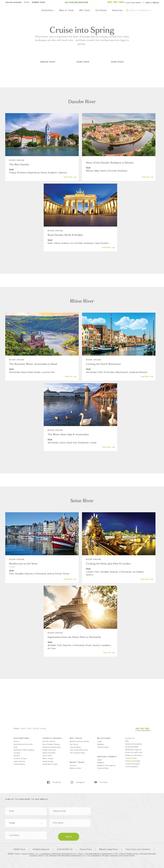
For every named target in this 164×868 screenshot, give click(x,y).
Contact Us (130, 738)
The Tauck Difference (79, 750)
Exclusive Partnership (51, 747)
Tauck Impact (75, 747)
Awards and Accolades (79, 742)
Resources (117, 11)
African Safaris (49, 742)
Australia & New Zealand (24, 750)
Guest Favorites (49, 753)
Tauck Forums (131, 758)
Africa (16, 742)
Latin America (19, 762)
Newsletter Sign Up (133, 750)
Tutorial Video (103, 747)
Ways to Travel (66, 11)
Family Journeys (49, 750)
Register (101, 744)
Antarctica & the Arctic (23, 744)
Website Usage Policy (109, 850)
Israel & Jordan (20, 759)
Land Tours (47, 756)
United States (19, 764)
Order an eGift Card (134, 753)
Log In (148, 3)
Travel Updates (132, 767)
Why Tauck (84, 11)
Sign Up (156, 3)
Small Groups (48, 762)
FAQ (127, 741)
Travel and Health (133, 761)
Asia (15, 747)
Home (16, 729)
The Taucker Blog (77, 753)
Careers (73, 766)
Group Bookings (132, 747)
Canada (17, 753)
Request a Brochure (134, 756)
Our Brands (101, 11)
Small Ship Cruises (50, 764)
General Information (134, 744)
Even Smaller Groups (51, 744)
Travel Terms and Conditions (138, 850)
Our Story (74, 744)
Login (99, 742)
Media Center (75, 768)
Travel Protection (132, 764)
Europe (17, 756)
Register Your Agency (106, 766)
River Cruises (48, 759)
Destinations (47, 11)
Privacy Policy (86, 850)
